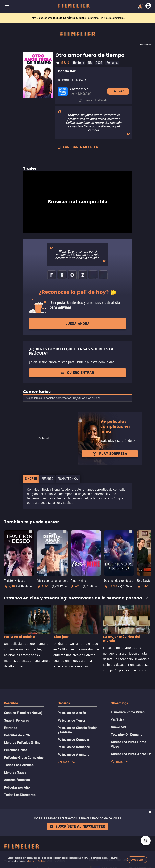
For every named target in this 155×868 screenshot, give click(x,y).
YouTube (117, 720)
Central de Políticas (37, 861)
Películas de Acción (72, 713)
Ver (118, 91)
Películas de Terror (72, 720)
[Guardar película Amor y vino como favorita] (97, 532)
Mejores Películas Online (22, 743)
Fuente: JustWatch (96, 100)
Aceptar (137, 860)
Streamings (119, 703)
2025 (99, 63)
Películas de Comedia (73, 740)
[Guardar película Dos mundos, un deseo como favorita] (131, 532)
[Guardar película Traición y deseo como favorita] (31, 532)
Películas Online (16, 750)
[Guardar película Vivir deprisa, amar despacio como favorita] (64, 532)
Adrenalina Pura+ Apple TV (131, 754)
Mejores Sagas (15, 773)
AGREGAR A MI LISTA (78, 148)
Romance (112, 63)
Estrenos (10, 728)
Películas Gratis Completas (24, 758)
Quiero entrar (77, 373)
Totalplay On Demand (127, 735)
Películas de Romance (74, 747)
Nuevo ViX (118, 727)
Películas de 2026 (17, 735)
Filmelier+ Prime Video (128, 712)
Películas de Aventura (74, 755)
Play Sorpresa (110, 454)
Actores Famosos (17, 780)
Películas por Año (17, 787)
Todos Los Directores (20, 795)
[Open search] (146, 841)
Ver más (67, 762)
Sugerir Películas (16, 720)
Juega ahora (78, 324)
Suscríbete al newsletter (77, 826)
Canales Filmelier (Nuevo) (23, 713)
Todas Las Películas (19, 765)
